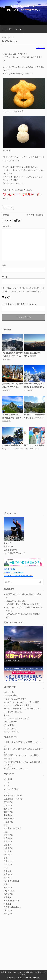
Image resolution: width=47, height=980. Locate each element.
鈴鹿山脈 (8, 904)
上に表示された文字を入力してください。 (20, 304)
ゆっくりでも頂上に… (13, 712)
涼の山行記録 (9, 569)
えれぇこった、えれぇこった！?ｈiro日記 (21, 702)
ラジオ (7, 792)
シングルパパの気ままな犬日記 (17, 718)
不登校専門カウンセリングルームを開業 (21, 755)
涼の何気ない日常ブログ (24, 6)
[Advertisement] (23, 486)
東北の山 (8, 877)
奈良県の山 (8, 838)
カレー (7, 786)
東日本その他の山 (11, 881)
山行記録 (8, 851)
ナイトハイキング (11, 789)
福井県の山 (8, 894)
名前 (4, 265)
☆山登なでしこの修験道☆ (15, 699)
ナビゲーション (14, 29)
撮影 (6, 858)
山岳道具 (8, 845)
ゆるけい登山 (9, 692)
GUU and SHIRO (11, 722)
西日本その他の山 (11, 900)
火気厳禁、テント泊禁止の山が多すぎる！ (24, 604)
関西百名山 (8, 910)
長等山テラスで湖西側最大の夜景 (18, 742)
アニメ (7, 782)
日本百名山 (8, 864)
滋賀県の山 (8, 887)
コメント (6, 226)
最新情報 (8, 871)
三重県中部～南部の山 (13, 796)
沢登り (7, 884)
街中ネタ (8, 897)
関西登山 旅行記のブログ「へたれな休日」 (23, 709)
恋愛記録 (8, 854)
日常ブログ (8, 207)
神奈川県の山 (9, 891)
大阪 (6, 832)
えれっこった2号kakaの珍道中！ (18, 705)
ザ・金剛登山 (9, 725)
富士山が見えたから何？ (17, 601)
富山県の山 (8, 841)
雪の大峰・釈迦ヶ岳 (35, 215)
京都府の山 (8, 802)
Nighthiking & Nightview (14, 572)
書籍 (6, 868)
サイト (5, 277)
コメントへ (40, 48)
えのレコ (8, 715)
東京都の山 (8, 874)
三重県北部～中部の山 (13, 799)
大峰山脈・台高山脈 (12, 828)
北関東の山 (8, 815)
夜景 (6, 825)
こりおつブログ (10, 728)
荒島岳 (6, 215)
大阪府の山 (8, 835)
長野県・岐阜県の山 (12, 907)
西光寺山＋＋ (9, 768)
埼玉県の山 (8, 822)
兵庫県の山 (8, 805)
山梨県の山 (8, 848)
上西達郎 (39, 749)
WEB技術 (8, 779)
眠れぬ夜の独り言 (11, 695)
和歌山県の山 (9, 818)
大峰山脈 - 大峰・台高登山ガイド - (18, 576)
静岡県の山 (8, 914)
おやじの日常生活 (11, 732)
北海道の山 (8, 809)
